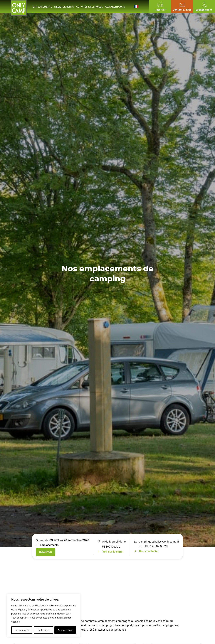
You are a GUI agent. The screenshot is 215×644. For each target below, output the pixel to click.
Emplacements (42, 7)
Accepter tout (65, 630)
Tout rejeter (43, 630)
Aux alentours (115, 7)
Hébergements (64, 7)
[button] (138, 7)
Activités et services (89, 7)
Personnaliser (22, 630)
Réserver (46, 552)
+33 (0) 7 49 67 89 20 (153, 546)
